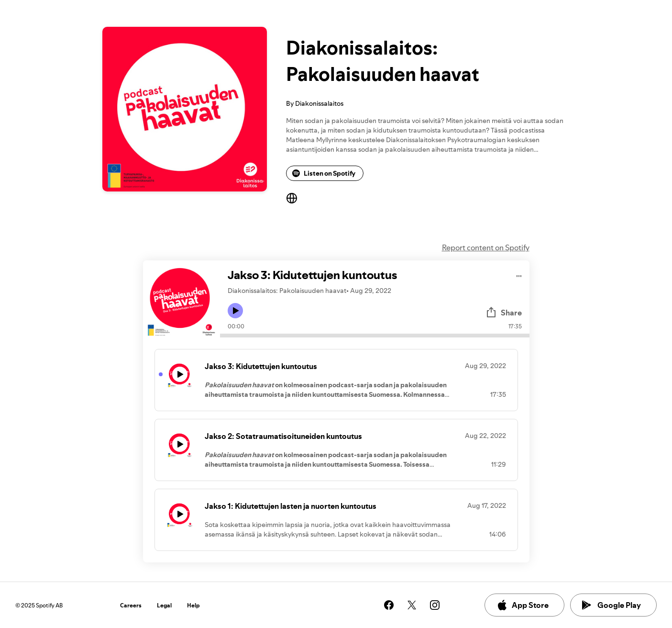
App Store (523, 605)
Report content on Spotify (486, 247)
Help (193, 605)
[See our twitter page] (412, 605)
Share (504, 313)
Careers (131, 605)
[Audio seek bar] (375, 336)
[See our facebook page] (389, 605)
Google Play (611, 605)
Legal (164, 605)
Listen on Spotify (324, 173)
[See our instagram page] (435, 605)
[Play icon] (235, 311)
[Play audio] (519, 275)
